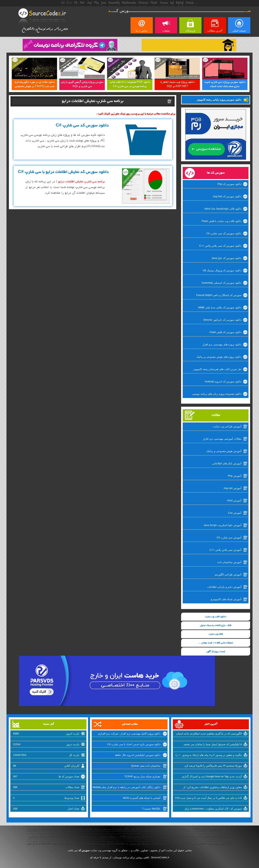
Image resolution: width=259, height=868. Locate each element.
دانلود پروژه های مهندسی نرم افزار (222, 344)
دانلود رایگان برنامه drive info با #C (53, 844)
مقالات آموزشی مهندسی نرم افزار (222, 439)
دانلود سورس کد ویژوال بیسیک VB (222, 270)
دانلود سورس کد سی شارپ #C (224, 233)
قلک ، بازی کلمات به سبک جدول (216, 626)
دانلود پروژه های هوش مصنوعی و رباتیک (219, 357)
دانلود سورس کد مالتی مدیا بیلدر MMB (220, 307)
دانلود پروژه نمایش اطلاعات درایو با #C (206, 844)
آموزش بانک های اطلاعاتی (227, 463)
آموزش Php (235, 476)
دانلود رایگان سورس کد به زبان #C (162, 836)
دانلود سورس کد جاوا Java (226, 258)
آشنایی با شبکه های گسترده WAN (142, 798)
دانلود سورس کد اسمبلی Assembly (221, 283)
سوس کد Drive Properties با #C (90, 844)
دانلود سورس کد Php (229, 184)
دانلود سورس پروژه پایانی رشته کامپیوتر (219, 100)
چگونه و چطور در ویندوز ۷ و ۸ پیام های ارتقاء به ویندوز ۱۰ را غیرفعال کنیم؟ (209, 756)
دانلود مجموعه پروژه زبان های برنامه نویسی (217, 394)
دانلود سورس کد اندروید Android (223, 381)
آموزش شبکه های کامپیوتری (226, 599)
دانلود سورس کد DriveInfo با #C (126, 844)
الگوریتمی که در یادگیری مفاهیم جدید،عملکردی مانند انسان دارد (209, 734)
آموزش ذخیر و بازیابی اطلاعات (224, 587)
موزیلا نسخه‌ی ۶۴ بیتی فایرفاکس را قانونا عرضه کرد (213, 766)
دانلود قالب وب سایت (216, 617)
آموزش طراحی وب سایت (227, 426)
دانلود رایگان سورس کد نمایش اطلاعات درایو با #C (205, 829)
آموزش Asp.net (232, 488)
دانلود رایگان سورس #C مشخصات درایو (203, 836)
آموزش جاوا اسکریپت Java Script (222, 525)
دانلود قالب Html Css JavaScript (223, 209)
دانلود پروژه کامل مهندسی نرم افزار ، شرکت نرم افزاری (129, 734)
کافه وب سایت (216, 634)
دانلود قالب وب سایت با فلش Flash (221, 221)
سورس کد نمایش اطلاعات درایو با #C (158, 829)
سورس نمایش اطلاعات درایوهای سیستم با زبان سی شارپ (113, 836)
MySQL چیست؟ (151, 809)
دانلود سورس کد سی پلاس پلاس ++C (220, 246)
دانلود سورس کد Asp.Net (227, 196)
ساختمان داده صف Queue (146, 766)
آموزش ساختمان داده (229, 562)
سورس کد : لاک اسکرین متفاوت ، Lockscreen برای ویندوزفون (213, 809)
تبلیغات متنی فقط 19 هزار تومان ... (216, 643)
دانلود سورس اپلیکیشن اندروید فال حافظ (138, 755)
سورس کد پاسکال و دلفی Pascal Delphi (219, 295)
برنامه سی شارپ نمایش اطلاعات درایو (165, 844)
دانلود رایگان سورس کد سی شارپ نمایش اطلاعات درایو (107, 829)
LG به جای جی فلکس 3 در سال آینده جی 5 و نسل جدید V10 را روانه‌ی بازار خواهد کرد (208, 798)
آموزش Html (234, 500)
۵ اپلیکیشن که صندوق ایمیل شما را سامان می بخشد (213, 744)
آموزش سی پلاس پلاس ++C (226, 550)
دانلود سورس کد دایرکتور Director (222, 320)
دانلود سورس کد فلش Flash (226, 332)
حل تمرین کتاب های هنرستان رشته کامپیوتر (217, 369)
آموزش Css (235, 513)
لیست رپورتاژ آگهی (216, 652)
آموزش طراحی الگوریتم (228, 575)
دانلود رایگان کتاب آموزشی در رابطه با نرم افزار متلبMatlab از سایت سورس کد (127, 788)
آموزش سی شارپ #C (229, 537)
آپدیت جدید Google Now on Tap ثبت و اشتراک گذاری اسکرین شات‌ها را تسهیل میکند (212, 777)
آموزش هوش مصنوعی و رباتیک (224, 451)
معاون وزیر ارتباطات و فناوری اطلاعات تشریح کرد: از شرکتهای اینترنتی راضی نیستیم (213, 788)
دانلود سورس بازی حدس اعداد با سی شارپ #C (134, 744)
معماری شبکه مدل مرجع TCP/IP (142, 776)
